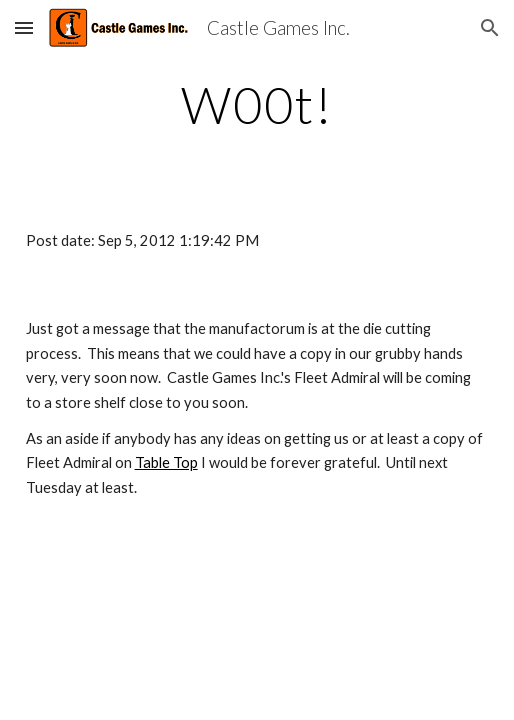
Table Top (166, 462)
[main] (257, 105)
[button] (24, 27)
